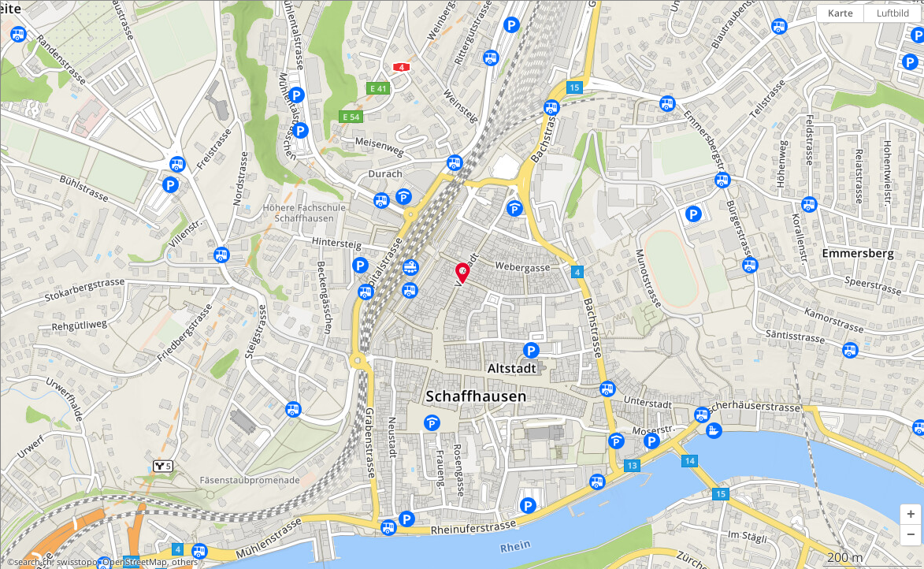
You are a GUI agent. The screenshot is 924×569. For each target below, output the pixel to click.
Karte (841, 13)
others (185, 562)
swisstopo (77, 562)
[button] (911, 515)
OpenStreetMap (135, 562)
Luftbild (893, 13)
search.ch (33, 562)
